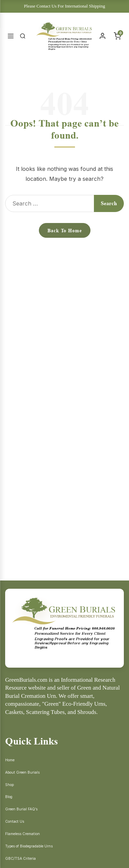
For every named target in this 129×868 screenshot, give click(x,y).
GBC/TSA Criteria (20, 859)
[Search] (23, 36)
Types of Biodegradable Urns (29, 846)
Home (10, 760)
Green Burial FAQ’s (21, 809)
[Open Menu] (11, 36)
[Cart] (117, 36)
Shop (9, 785)
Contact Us (15, 822)
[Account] (103, 36)
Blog (9, 797)
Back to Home (65, 230)
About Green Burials (22, 772)
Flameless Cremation (23, 834)
